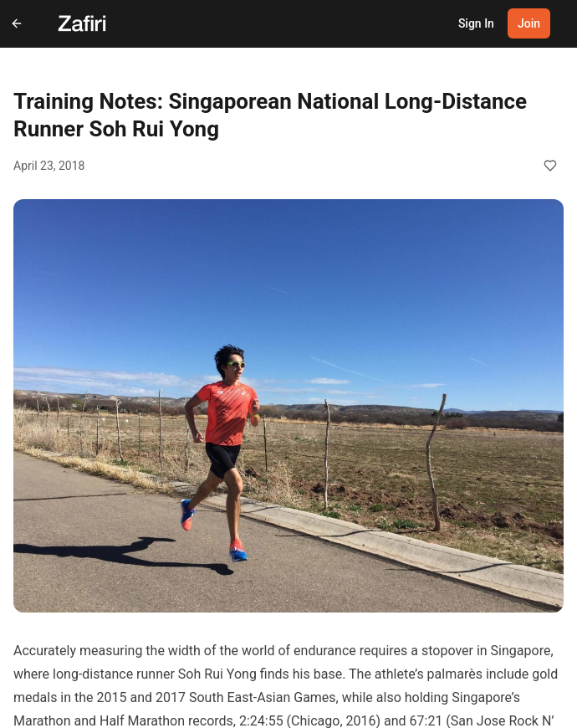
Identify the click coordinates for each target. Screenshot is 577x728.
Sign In (476, 23)
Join (529, 23)
